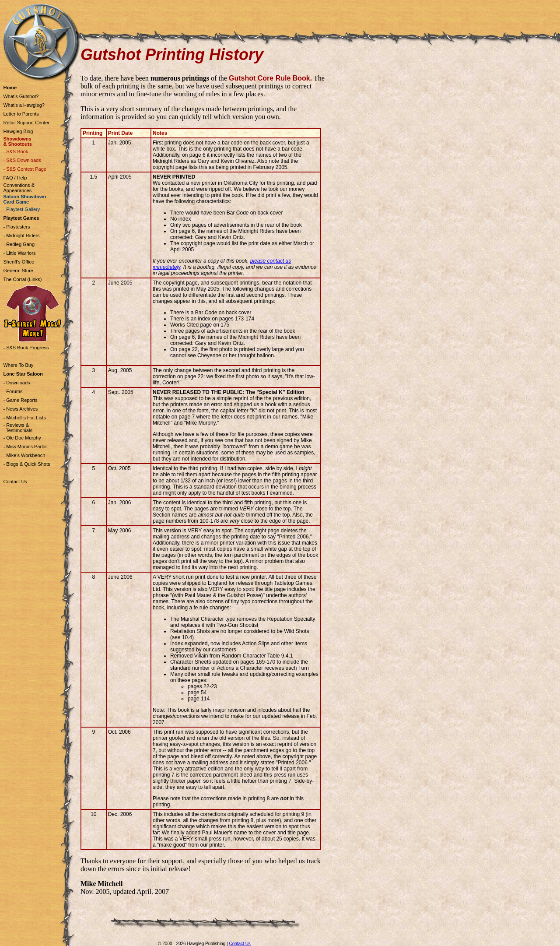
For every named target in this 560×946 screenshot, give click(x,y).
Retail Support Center (26, 123)
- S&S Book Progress (26, 348)
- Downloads (16, 383)
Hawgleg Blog (18, 131)
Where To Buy (18, 365)
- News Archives (20, 409)
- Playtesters (16, 227)
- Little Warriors (19, 253)
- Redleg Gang (19, 244)
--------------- (15, 356)
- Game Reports (20, 400)
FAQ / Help (15, 178)
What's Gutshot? (21, 96)
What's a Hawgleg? (24, 105)
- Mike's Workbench (24, 455)
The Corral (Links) (22, 279)
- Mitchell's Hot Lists (24, 418)
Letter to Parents (21, 114)
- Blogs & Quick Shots (26, 464)
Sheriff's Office (19, 262)
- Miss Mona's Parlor (25, 447)
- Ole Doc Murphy (22, 438)
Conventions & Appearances (19, 188)
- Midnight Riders (21, 236)
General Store (18, 271)
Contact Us (15, 482)
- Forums (13, 391)
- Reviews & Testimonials (17, 428)
